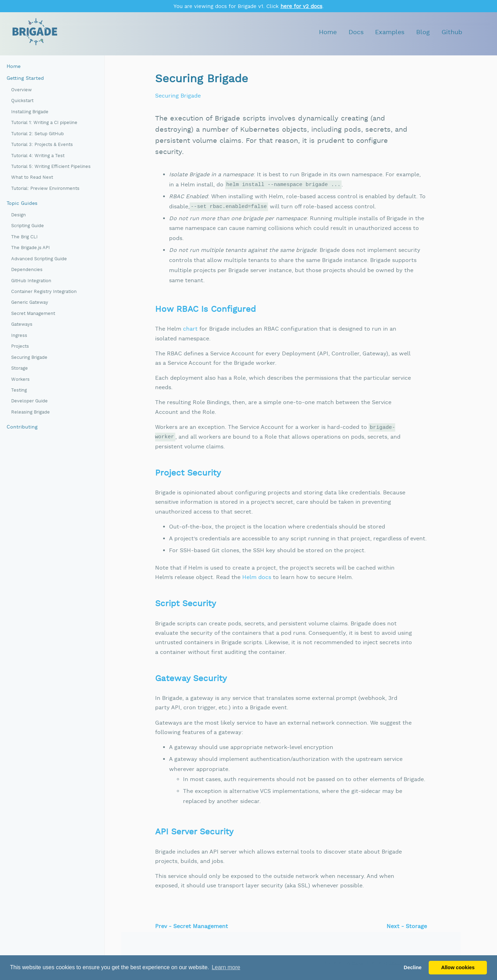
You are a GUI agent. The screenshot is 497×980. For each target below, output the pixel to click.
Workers (20, 380)
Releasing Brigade (30, 412)
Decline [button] (412, 967)
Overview (21, 90)
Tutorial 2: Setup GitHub (37, 134)
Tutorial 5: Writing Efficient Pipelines (51, 167)
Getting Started (25, 78)
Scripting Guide (28, 226)
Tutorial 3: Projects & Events (42, 145)
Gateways (22, 325)
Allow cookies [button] (458, 967)
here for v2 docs (301, 6)
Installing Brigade (30, 112)
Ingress (19, 336)
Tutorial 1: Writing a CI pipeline (44, 123)
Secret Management (33, 314)
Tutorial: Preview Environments (45, 189)
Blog (423, 32)
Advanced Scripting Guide (39, 259)
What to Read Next (32, 178)
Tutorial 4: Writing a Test (38, 156)
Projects (20, 346)
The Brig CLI (24, 237)
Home (328, 32)
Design (18, 215)
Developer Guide (29, 401)
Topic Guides (22, 203)
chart (190, 329)
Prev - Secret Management (192, 927)
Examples (390, 32)
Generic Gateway (30, 303)
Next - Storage (407, 927)
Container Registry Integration (44, 292)
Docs (356, 32)
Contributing (22, 427)
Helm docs (257, 577)
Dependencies (27, 270)
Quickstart (22, 101)
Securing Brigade (29, 358)
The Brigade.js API (30, 248)
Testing (19, 390)
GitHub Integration (31, 281)
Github (452, 32)
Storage (20, 368)
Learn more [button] (226, 967)
